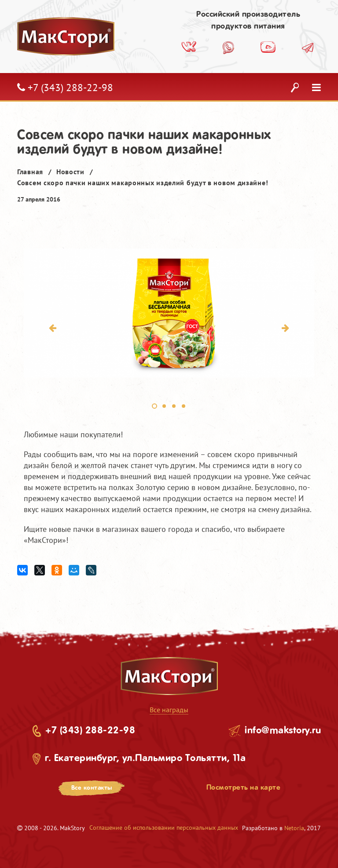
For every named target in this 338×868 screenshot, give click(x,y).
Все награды (169, 710)
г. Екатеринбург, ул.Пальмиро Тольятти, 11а (145, 758)
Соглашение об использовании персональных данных (164, 828)
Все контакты (92, 788)
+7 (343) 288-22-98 (90, 731)
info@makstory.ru (283, 731)
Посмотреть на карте (244, 788)
